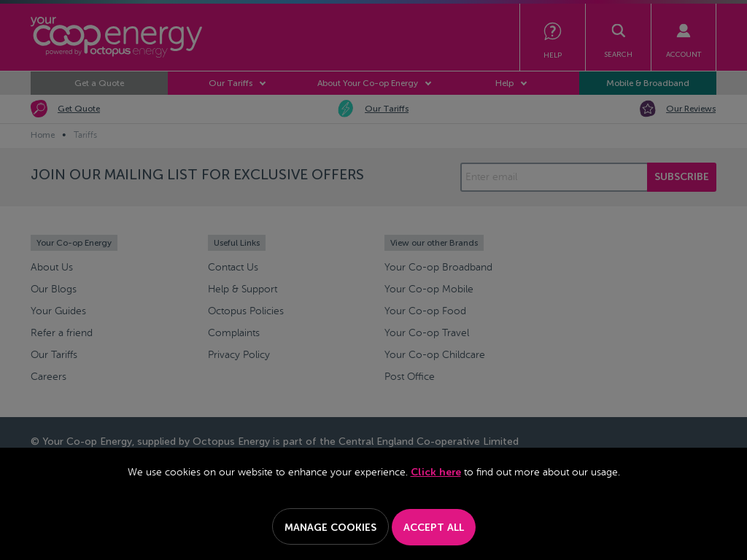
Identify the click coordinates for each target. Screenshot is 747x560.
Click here (436, 472)
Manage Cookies (330, 528)
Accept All (434, 528)
